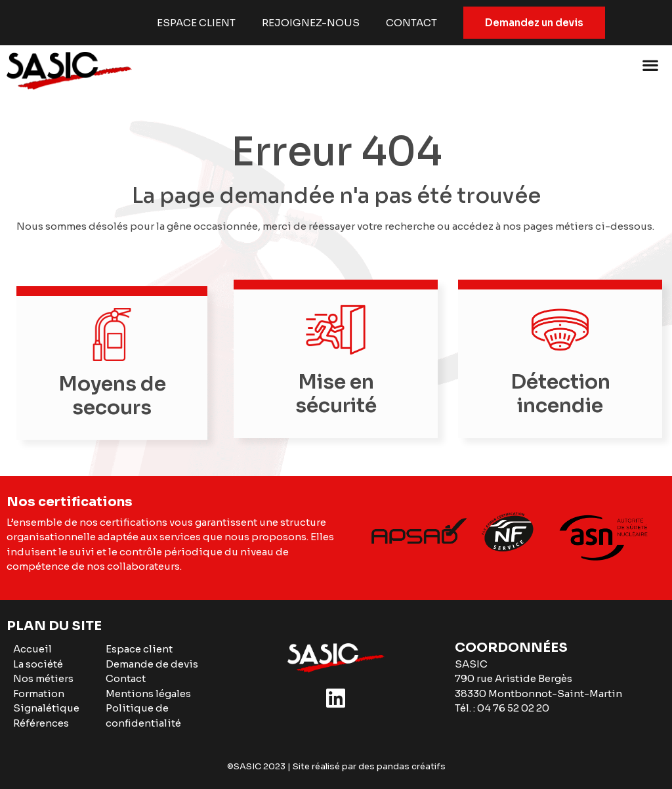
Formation (39, 693)
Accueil (32, 649)
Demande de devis (152, 664)
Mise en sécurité (336, 394)
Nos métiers (43, 678)
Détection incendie (560, 394)
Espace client (196, 23)
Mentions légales (148, 693)
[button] (651, 65)
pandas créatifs (411, 766)
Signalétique (46, 708)
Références (41, 723)
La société (38, 664)
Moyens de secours (112, 396)
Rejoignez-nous (311, 23)
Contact (411, 23)
